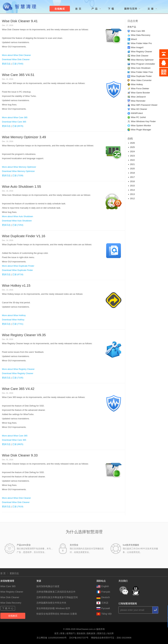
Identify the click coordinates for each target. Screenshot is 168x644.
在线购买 (13, 616)
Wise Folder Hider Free (142, 72)
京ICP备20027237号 (79, 638)
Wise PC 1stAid (138, 117)
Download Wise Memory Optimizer (18, 171)
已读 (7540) (18, 64)
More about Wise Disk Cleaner (16, 55)
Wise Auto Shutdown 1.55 (21, 186)
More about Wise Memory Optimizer (19, 167)
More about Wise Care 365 (15, 117)
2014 (132, 190)
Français (103, 592)
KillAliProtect (137, 113)
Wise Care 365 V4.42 (18, 389)
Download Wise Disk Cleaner (16, 59)
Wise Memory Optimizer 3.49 (24, 137)
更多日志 (6, 64)
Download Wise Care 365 (14, 122)
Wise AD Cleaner (139, 109)
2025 (132, 147)
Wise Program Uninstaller (143, 64)
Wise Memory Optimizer (142, 60)
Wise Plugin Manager (141, 130)
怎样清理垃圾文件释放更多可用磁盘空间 (57, 597)
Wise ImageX (137, 47)
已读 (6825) (18, 444)
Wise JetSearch (138, 97)
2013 (132, 194)
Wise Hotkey (137, 84)
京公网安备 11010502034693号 (52, 638)
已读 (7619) (18, 507)
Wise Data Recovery (141, 35)
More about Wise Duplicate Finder (18, 266)
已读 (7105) (18, 378)
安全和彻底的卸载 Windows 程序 (53, 608)
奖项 (62, 633)
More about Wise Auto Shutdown (17, 216)
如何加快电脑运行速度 (48, 586)
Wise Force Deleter (140, 89)
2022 (132, 160)
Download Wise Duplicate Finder (17, 270)
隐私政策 (91, 633)
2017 (132, 177)
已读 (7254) (18, 225)
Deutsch (103, 597)
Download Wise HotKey (13, 320)
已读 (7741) (18, 324)
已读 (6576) (18, 126)
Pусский (103, 608)
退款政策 (81, 633)
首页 (56, 633)
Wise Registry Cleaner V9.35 (24, 335)
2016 (132, 181)
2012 (132, 198)
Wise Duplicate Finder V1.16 (24, 236)
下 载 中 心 (8, 608)
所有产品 (132, 27)
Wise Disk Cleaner (140, 56)
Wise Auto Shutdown (141, 68)
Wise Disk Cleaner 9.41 (20, 21)
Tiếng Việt (104, 614)
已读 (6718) (18, 274)
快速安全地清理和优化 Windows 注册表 (57, 614)
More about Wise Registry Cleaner (18, 369)
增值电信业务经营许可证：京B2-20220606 (111, 638)
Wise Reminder (138, 101)
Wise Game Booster (140, 93)
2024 (132, 151)
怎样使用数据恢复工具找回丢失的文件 (56, 592)
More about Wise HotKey (14, 315)
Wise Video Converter (141, 80)
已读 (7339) (18, 175)
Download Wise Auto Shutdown (17, 221)
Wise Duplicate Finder (141, 76)
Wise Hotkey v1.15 (16, 285)
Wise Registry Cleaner (142, 52)
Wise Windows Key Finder (143, 121)
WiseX (134, 39)
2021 (132, 164)
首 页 (3, 573)
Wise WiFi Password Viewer (144, 105)
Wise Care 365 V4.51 (18, 75)
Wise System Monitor (141, 125)
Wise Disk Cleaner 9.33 (20, 455)
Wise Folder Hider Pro (141, 43)
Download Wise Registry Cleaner (18, 373)
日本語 (102, 603)
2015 (132, 186)
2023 (132, 156)
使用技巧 (71, 633)
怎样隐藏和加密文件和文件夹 (51, 603)
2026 (132, 143)
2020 (132, 169)
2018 (132, 173)
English (103, 586)
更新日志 (14, 573)
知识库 (110, 633)
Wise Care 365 (138, 31)
